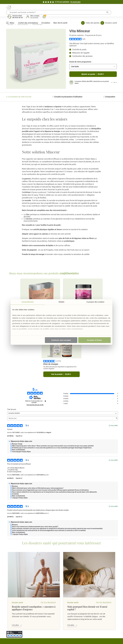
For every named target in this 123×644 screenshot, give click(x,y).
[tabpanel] (90, 85)
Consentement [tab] (28, 302)
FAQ (46, 612)
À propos (28, 612)
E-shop (27, 605)
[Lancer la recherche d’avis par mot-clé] (117, 374)
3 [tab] (115, 85)
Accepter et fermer (94, 340)
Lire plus (15, 580)
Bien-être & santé (60, 16)
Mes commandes (71, 605)
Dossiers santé (30, 616)
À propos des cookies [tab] (95, 302)
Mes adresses (70, 609)
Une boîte (75, 69)
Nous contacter (50, 605)
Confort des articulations (28, 16)
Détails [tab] (61, 302)
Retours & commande (52, 609)
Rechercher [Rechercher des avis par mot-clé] (61, 374)
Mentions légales (95, 636)
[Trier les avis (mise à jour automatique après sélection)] (63, 368)
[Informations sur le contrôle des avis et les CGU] (45, 356)
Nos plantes (29, 620)
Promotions (29, 609)
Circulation (46, 16)
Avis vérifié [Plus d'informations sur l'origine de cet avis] (114, 381)
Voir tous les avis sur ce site (35, 360)
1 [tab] (111, 85)
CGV (46, 616)
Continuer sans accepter (61, 340)
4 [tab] (116, 85)
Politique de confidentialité (50, 621)
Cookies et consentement (50, 626)
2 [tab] (113, 85)
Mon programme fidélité (71, 613)
